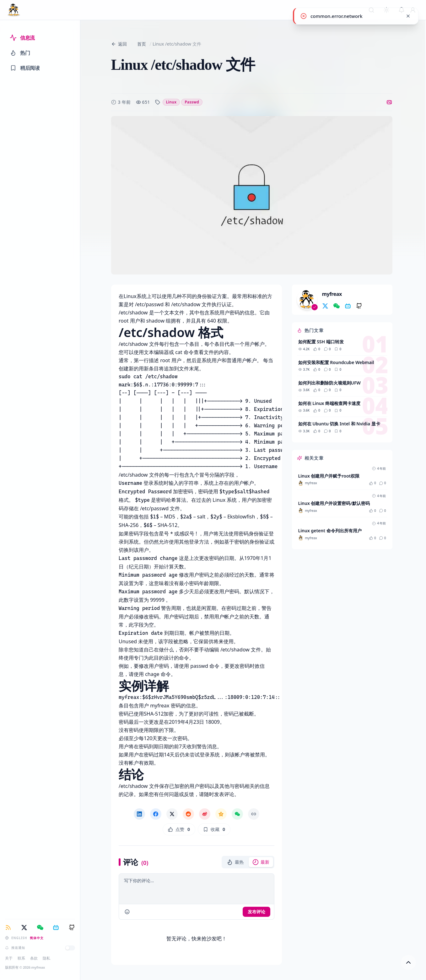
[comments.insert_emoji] (127, 912)
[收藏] (214, 829)
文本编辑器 (156, 352)
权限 (222, 321)
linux (171, 102)
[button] (235, 862)
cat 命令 (184, 352)
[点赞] (179, 829)
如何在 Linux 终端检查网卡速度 (329, 403)
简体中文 (37, 938)
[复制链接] (254, 814)
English (19, 938)
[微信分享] (237, 814)
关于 (9, 958)
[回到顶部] (408, 962)
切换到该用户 (134, 550)
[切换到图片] (389, 102)
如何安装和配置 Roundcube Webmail (336, 362)
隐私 (46, 958)
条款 (34, 958)
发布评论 (256, 912)
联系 (21, 958)
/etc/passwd (149, 304)
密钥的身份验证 (252, 542)
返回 (119, 44)
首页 (142, 44)
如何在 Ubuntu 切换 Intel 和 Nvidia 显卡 (339, 424)
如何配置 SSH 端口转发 (321, 342)
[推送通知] (70, 948)
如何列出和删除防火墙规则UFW (329, 383)
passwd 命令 (205, 666)
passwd (192, 102)
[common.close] (408, 16)
